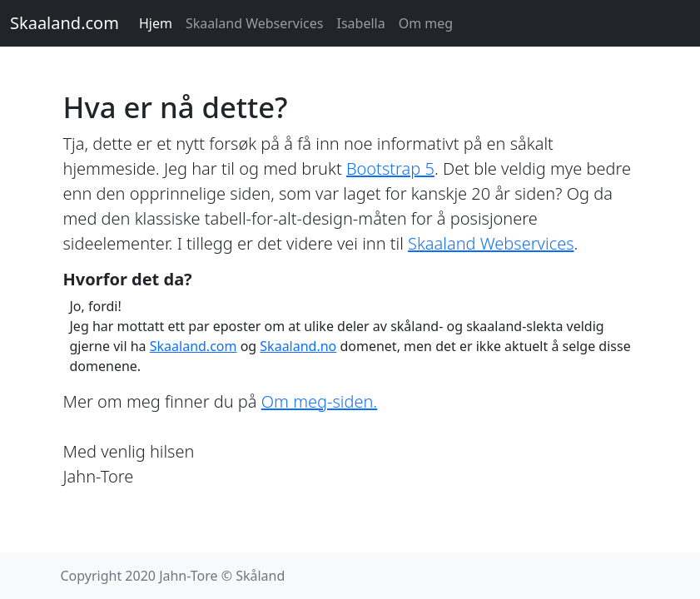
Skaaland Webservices (255, 23)
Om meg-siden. (320, 401)
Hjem (156, 23)
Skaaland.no (298, 346)
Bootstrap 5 (390, 168)
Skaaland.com (65, 23)
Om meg (426, 23)
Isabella (361, 23)
